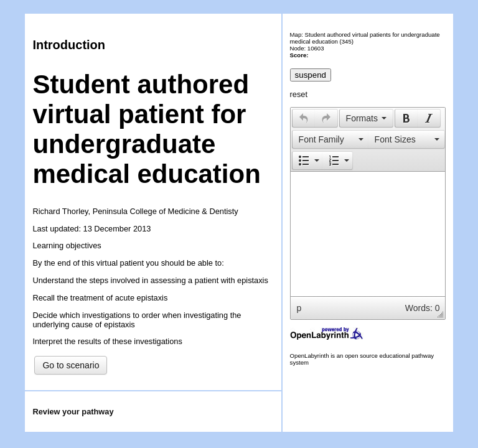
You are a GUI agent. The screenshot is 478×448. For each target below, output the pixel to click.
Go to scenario (71, 365)
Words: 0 (423, 308)
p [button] (299, 308)
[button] (303, 118)
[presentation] (304, 118)
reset (299, 94)
